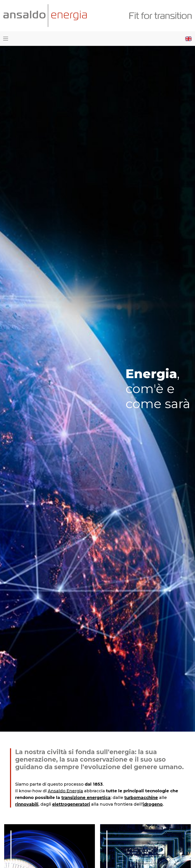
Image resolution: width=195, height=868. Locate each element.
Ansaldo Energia (65, 791)
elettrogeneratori (71, 804)
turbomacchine (141, 798)
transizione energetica (86, 798)
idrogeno (153, 804)
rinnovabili (27, 804)
